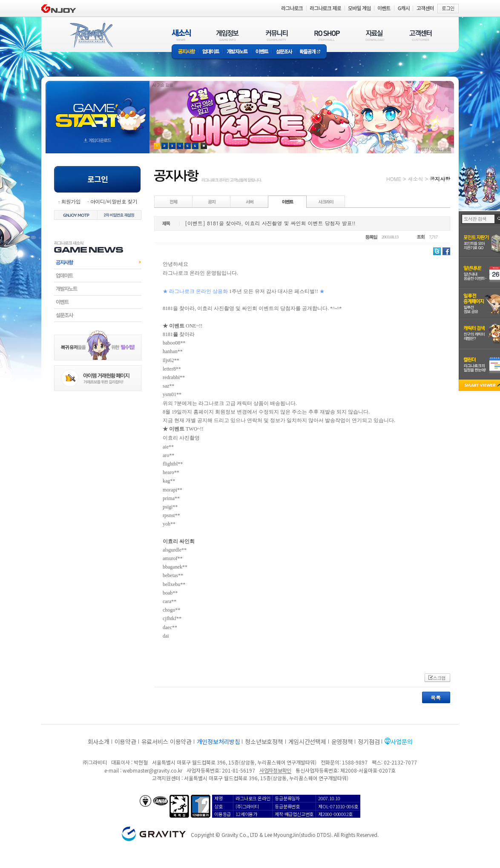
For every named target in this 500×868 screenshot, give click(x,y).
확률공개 (312, 52)
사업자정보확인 (275, 770)
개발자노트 (237, 52)
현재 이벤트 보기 (204, 146)
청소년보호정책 (264, 742)
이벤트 (262, 52)
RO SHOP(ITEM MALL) (327, 35)
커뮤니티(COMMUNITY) (277, 35)
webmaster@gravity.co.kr (152, 770)
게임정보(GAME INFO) (228, 35)
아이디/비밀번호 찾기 (114, 201)
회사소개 (99, 742)
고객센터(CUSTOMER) (421, 35)
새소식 (415, 179)
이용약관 (125, 742)
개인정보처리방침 (218, 742)
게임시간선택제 (307, 742)
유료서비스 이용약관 (167, 742)
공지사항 (185, 52)
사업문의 (401, 742)
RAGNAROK (91, 35)
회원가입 (71, 201)
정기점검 (369, 742)
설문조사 (284, 52)
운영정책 (342, 742)
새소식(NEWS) (181, 35)
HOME (394, 179)
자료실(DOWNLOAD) (374, 35)
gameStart (98, 109)
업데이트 (211, 52)
